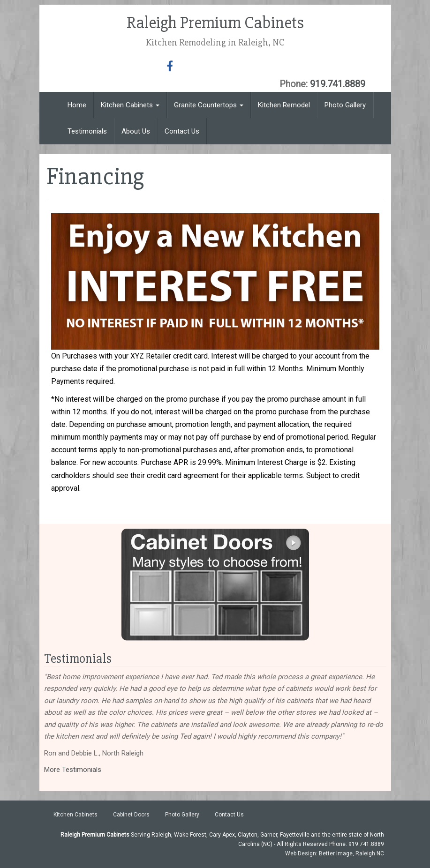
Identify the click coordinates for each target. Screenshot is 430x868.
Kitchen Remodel (284, 105)
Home (77, 105)
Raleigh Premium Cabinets (215, 23)
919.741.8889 (338, 84)
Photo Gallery (345, 105)
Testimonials (87, 131)
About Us (136, 131)
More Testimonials (73, 770)
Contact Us (182, 131)
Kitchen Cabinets (130, 105)
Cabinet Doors (131, 815)
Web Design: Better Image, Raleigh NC (335, 853)
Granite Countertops (209, 105)
